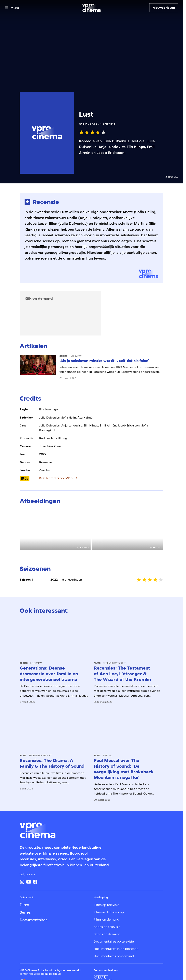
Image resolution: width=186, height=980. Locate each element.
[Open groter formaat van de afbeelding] (55, 530)
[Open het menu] (12, 8)
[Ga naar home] (91, 8)
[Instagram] (22, 882)
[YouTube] (29, 882)
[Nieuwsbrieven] (164, 8)
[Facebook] (35, 882)
